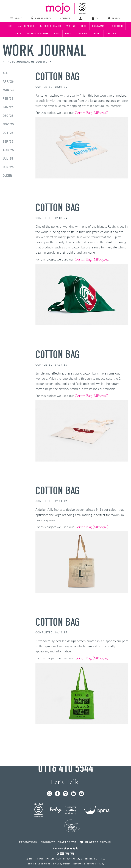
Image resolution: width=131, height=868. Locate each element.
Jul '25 (8, 159)
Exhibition (117, 26)
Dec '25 (8, 116)
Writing (71, 26)
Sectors (111, 34)
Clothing (82, 34)
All (5, 73)
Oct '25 (8, 133)
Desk (68, 34)
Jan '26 (8, 107)
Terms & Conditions (39, 864)
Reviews (65, 848)
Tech (84, 26)
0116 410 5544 (66, 768)
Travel (97, 34)
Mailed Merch (26, 26)
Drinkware (99, 26)
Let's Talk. (65, 782)
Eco (10, 26)
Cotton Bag (58, 77)
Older (7, 176)
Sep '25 (8, 142)
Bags (57, 34)
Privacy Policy (62, 864)
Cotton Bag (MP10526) (91, 113)
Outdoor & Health (50, 26)
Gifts (18, 34)
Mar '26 (8, 90)
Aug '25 (8, 150)
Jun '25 (8, 167)
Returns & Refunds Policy (89, 864)
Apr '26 (8, 82)
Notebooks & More (38, 34)
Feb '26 (8, 99)
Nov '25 (8, 124)
